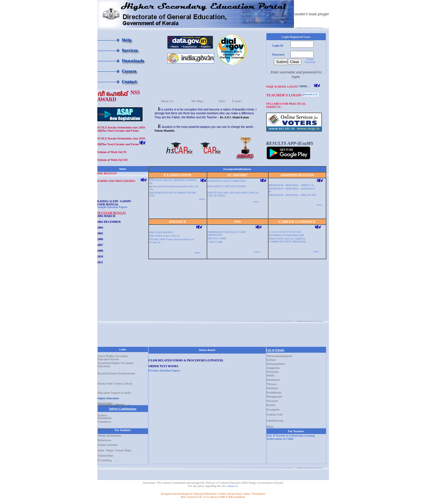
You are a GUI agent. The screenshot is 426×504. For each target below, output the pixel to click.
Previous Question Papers (164, 370)
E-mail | (237, 100)
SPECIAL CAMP (217, 238)
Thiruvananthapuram (279, 355)
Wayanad (272, 400)
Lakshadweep (275, 419)
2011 (100, 262)
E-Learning (105, 460)
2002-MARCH (106, 216)
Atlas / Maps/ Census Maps (115, 450)
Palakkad (272, 387)
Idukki (271, 374)
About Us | (167, 100)
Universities (105, 402)
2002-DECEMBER (109, 222)
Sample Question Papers (112, 207)
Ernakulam (273, 378)
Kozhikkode (274, 391)
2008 (100, 251)
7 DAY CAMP (215, 242)
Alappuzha (273, 367)
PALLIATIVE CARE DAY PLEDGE (227, 186)
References (104, 440)
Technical (104, 428)
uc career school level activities (285, 232)
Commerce (104, 422)
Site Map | (198, 100)
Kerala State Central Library (115, 383)
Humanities (105, 417)
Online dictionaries (109, 436)
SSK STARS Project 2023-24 (164, 236)
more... (203, 199)
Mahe (270, 425)
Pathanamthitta (276, 363)
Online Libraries (108, 445)
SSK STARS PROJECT (162, 232)
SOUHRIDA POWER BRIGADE (286, 235)
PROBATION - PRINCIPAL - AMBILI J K (291, 185)
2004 (100, 228)
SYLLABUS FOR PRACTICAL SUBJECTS (286, 105)
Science (102, 414)
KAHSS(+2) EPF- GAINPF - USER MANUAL (115, 203)
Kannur (271, 404)
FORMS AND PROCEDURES (116, 181)
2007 (100, 245)
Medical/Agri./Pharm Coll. (114, 404)
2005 (100, 233)
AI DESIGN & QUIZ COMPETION (227, 181)
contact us (232, 486)
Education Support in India (114, 393)
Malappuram (274, 395)
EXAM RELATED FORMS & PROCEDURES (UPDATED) (186, 360)
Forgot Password (310, 61)
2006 (100, 239)
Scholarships (105, 456)
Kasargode (273, 408)
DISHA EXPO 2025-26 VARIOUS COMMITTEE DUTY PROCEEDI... (288, 240)
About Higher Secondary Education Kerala (113, 356)
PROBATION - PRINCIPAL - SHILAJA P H (292, 195)
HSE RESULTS (107, 173)
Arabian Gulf (275, 413)
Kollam (271, 358)
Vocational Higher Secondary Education (116, 364)
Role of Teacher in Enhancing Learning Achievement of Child (291, 437)
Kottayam (273, 370)
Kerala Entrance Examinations (116, 373)
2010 (100, 256)
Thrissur (272, 383)
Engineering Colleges (111, 403)
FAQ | (222, 100)
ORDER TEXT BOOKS (164, 366)
